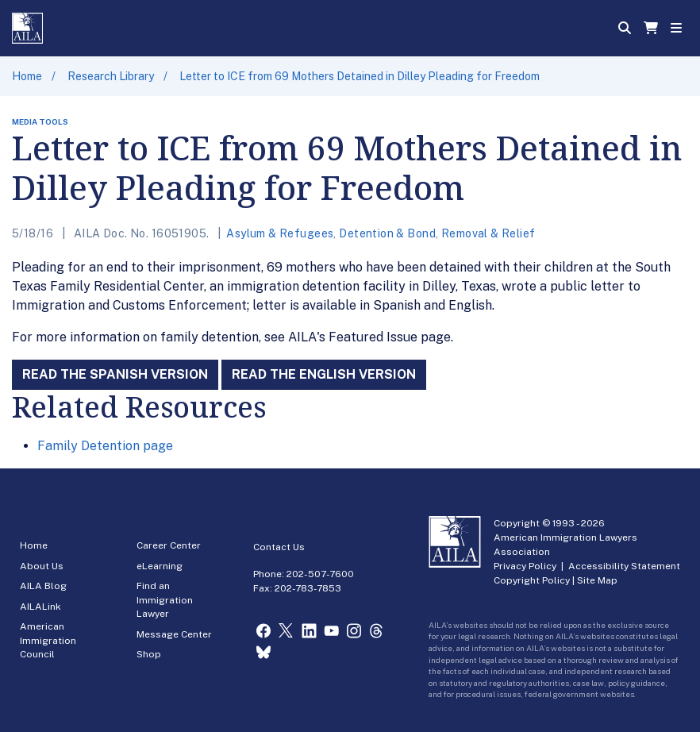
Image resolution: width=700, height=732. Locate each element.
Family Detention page (105, 446)
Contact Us (279, 547)
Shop (149, 654)
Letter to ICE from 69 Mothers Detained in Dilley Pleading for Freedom (360, 76)
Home (27, 76)
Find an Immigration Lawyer (165, 600)
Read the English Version (324, 374)
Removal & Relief (488, 233)
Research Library (111, 76)
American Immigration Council (48, 640)
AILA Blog (43, 586)
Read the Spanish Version (115, 374)
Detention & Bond (387, 233)
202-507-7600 (320, 574)
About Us (42, 566)
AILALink (40, 607)
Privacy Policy (525, 566)
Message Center (174, 634)
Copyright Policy (532, 580)
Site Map (597, 580)
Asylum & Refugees (280, 233)
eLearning (160, 566)
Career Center (169, 545)
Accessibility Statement (624, 566)
